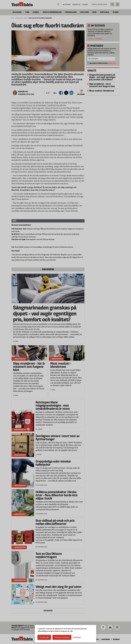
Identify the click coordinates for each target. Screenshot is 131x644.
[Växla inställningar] (77, 637)
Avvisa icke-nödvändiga (62, 637)
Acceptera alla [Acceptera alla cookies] (44, 637)
